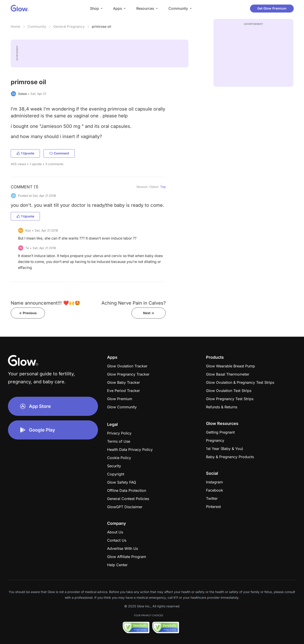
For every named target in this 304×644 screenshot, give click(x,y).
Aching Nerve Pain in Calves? (134, 303)
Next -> (149, 313)
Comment (59, 153)
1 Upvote (25, 153)
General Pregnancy (69, 27)
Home (15, 27)
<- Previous (28, 313)
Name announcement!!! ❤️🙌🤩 (45, 303)
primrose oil (102, 27)
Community (37, 27)
